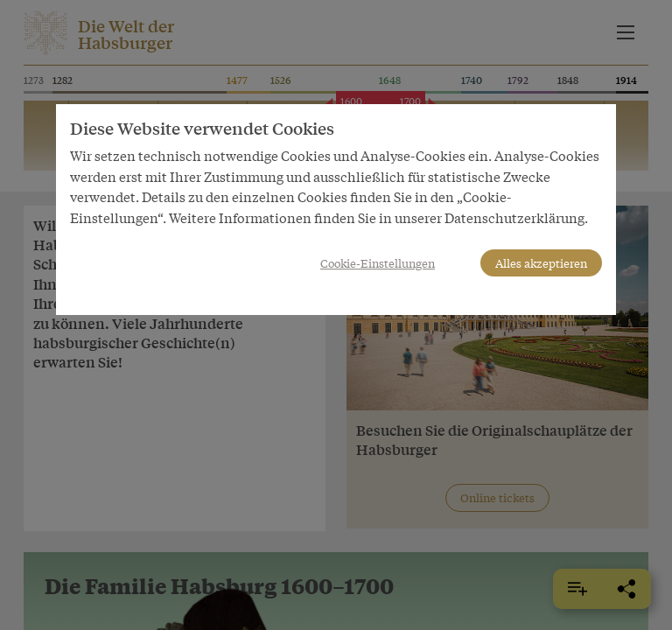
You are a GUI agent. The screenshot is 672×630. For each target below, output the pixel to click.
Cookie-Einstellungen (378, 263)
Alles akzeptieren (541, 263)
